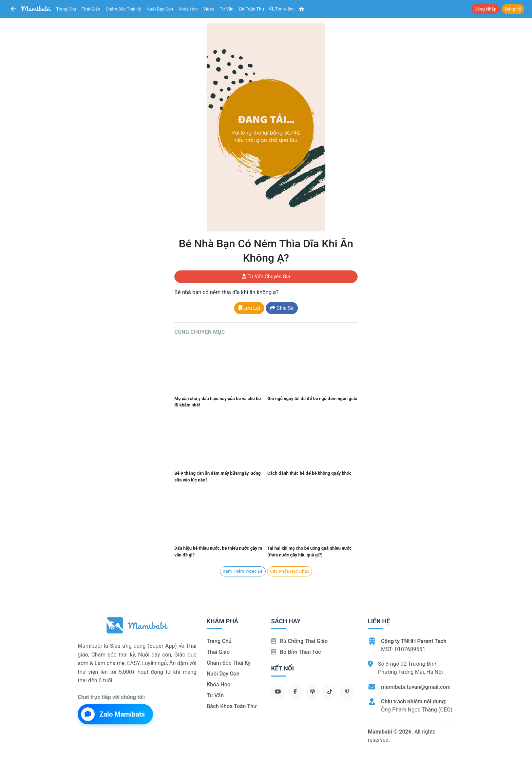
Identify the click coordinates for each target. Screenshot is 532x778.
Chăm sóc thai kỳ (123, 9)
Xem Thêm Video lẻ (243, 571)
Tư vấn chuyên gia (266, 277)
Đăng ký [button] (513, 9)
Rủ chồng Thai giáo (299, 641)
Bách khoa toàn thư (232, 706)
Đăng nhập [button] (485, 9)
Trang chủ (66, 9)
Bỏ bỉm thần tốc (296, 652)
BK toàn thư (252, 9)
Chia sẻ (282, 308)
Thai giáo (91, 9)
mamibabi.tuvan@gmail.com (416, 687)
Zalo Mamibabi (113, 714)
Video (209, 9)
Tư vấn (227, 9)
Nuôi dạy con (160, 9)
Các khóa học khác (290, 571)
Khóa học (188, 9)
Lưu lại (249, 308)
